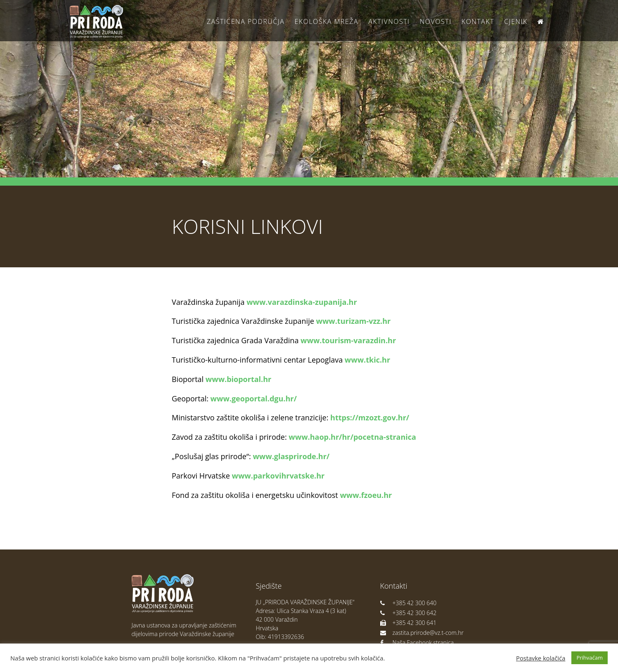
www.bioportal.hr (238, 379)
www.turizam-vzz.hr (353, 321)
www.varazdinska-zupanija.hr (302, 302)
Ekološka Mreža (326, 21)
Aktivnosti (389, 21)
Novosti (436, 21)
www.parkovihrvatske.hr (278, 476)
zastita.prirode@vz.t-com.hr (422, 633)
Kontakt (478, 21)
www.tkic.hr (367, 360)
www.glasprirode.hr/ (291, 456)
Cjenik (516, 21)
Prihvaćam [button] (590, 658)
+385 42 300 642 (408, 613)
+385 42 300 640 (408, 603)
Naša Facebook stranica (417, 643)
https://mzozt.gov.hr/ (370, 417)
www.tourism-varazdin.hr (348, 340)
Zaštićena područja (246, 21)
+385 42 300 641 (408, 623)
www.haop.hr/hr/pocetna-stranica (352, 437)
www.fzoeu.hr (366, 495)
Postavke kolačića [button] (541, 658)
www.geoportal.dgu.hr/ (254, 398)
